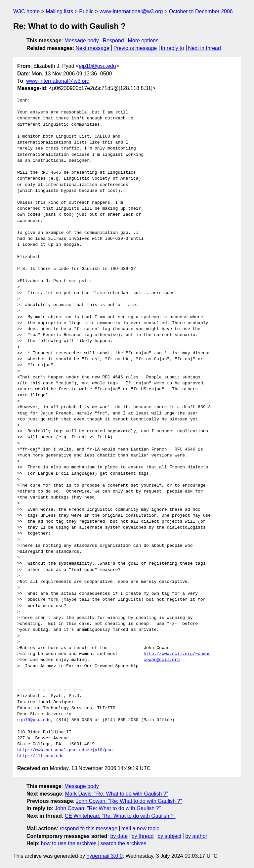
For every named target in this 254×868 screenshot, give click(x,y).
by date (119, 836)
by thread (143, 836)
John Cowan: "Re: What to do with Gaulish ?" (129, 801)
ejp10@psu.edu (97, 66)
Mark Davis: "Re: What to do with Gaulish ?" (117, 794)
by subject (169, 836)
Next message (93, 48)
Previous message (135, 48)
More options (143, 41)
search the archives (124, 843)
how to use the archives (69, 843)
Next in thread (204, 48)
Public (86, 11)
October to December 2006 (201, 11)
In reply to (172, 48)
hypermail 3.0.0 (104, 856)
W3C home (26, 11)
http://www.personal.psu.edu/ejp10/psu (65, 750)
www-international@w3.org (131, 11)
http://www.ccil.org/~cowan (177, 654)
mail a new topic (140, 828)
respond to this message (88, 828)
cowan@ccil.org (162, 660)
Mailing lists (59, 11)
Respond (113, 41)
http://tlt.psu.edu (40, 756)
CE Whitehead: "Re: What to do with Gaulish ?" (120, 816)
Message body (82, 41)
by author (196, 836)
